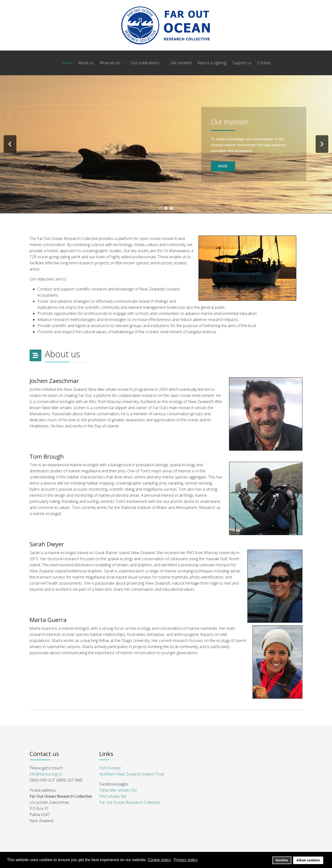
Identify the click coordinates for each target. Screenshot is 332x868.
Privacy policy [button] (186, 860)
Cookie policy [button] (159, 860)
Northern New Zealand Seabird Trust (132, 774)
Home (67, 63)
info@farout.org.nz (46, 774)
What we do (110, 63)
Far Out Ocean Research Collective (130, 802)
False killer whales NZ (118, 790)
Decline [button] (282, 860)
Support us (242, 63)
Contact (264, 63)
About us (86, 63)
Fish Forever (110, 768)
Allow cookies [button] (308, 860)
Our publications (145, 63)
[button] (10, 144)
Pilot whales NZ (113, 796)
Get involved (181, 63)
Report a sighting (212, 63)
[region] (166, 144)
